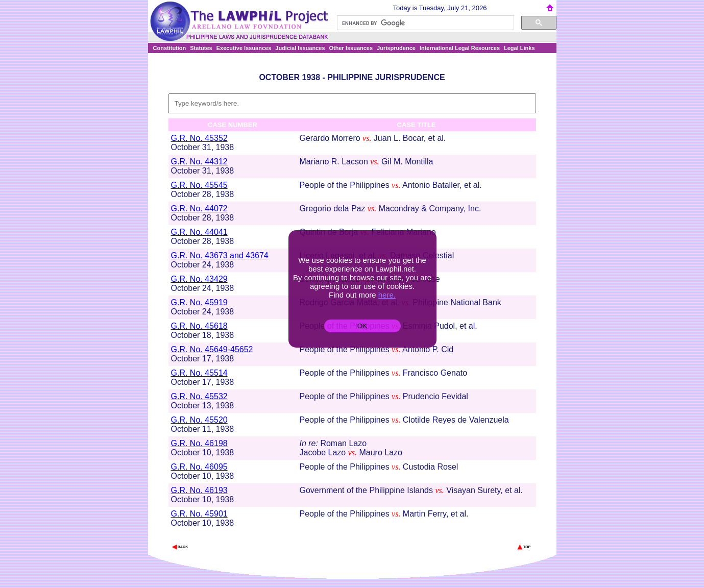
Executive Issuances (244, 48)
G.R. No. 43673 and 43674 (220, 255)
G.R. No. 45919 (199, 302)
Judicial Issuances (300, 48)
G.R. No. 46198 (199, 443)
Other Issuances (351, 48)
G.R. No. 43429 (199, 279)
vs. (367, 138)
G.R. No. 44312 (199, 162)
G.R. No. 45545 (199, 185)
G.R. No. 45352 (199, 138)
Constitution (170, 48)
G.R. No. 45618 (199, 326)
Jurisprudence (396, 48)
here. (387, 295)
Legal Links (519, 48)
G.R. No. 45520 (199, 420)
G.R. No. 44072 (199, 209)
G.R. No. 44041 (199, 232)
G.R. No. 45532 (199, 396)
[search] (424, 23)
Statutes (201, 48)
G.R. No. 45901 (199, 514)
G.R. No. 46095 (199, 467)
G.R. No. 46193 (199, 490)
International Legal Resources (460, 48)
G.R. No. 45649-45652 (212, 349)
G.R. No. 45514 (199, 373)
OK (362, 326)
